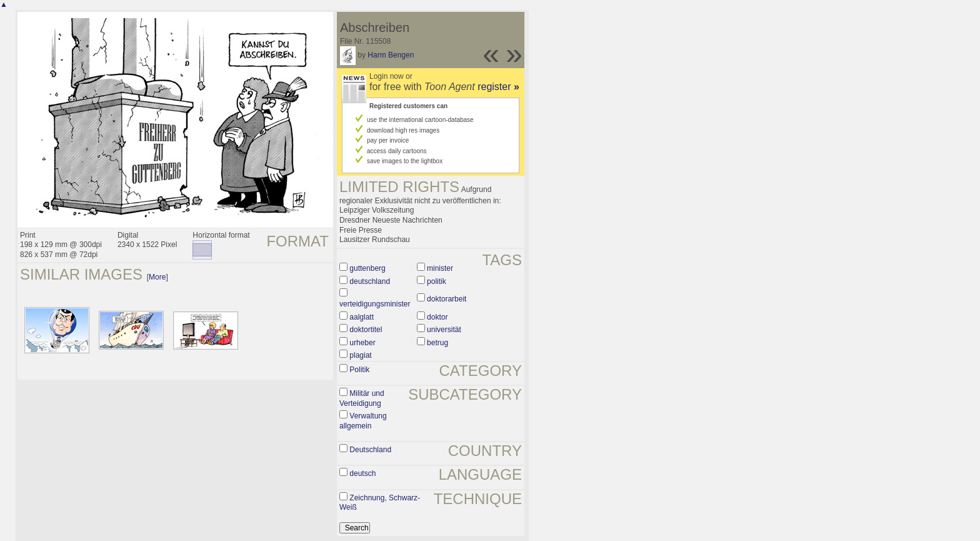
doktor (437, 317)
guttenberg (367, 268)
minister (440, 268)
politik (437, 281)
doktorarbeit (447, 299)
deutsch (362, 473)
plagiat (360, 355)
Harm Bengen (391, 55)
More (157, 277)
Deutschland (370, 450)
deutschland (370, 281)
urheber (362, 343)
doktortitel (366, 330)
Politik (359, 370)
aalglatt (362, 317)
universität (444, 330)
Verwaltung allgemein (363, 421)
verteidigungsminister (375, 304)
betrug (437, 343)
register (498, 87)
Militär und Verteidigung (362, 398)
